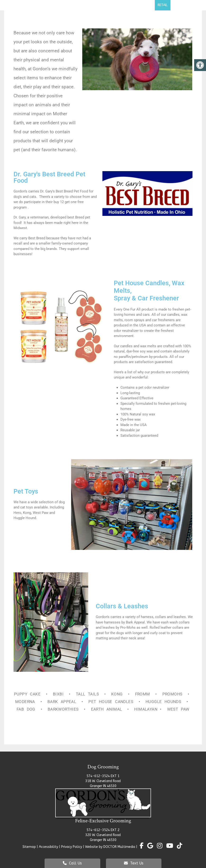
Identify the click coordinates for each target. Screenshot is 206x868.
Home (22, 5)
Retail (163, 5)
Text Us (134, 863)
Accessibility (48, 847)
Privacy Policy (72, 847)
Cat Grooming (104, 5)
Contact (182, 5)
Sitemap (29, 847)
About (38, 5)
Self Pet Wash (139, 5)
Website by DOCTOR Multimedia (110, 847)
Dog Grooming (68, 5)
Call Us (72, 863)
